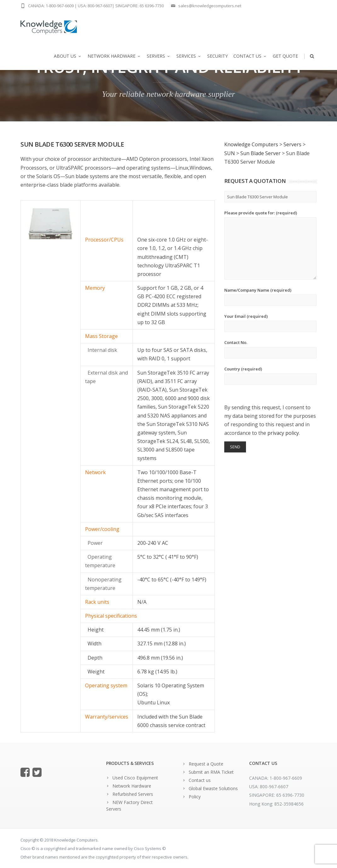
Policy (195, 797)
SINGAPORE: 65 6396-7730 (140, 6)
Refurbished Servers (133, 794)
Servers (159, 56)
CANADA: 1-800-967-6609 (51, 6)
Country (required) (270, 375)
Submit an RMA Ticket (211, 772)
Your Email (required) (270, 323)
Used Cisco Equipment (135, 778)
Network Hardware (114, 56)
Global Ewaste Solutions (213, 788)
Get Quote (285, 56)
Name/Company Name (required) (270, 297)
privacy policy (283, 433)
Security (217, 56)
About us (68, 56)
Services (189, 56)
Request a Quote (206, 764)
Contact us (250, 56)
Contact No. (270, 349)
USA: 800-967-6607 (95, 6)
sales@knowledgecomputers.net (210, 6)
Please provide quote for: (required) (270, 245)
